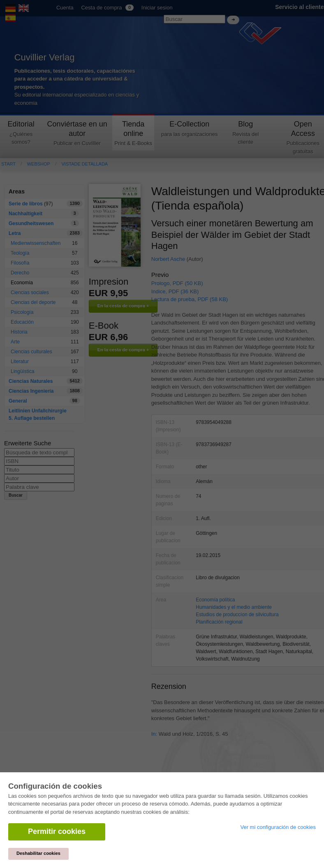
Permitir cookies (57, 831)
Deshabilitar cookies (38, 853)
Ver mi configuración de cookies (278, 827)
